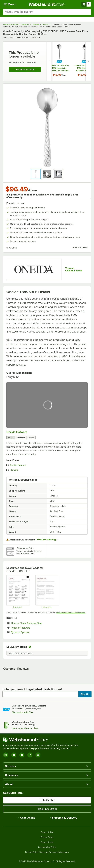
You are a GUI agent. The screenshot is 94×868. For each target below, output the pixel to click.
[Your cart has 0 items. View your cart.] (86, 4)
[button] (36, 174)
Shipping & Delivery (63, 818)
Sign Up (85, 694)
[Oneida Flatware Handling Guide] (47, 592)
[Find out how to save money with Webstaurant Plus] (59, 62)
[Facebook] (22, 755)
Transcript (21, 438)
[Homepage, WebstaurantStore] (47, 4)
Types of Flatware (30, 628)
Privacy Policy (47, 837)
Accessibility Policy (47, 847)
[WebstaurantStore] (42, 740)
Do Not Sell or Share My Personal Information (47, 852)
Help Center (47, 800)
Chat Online (26, 818)
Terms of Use (47, 842)
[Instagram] (6, 755)
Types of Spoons (29, 632)
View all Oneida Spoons (74, 269)
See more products (25, 69)
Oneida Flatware (17, 432)
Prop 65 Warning (46, 540)
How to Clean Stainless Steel (36, 623)
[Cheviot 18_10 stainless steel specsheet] (18, 592)
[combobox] (47, 12)
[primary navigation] (10, 4)
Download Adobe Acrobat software (71, 612)
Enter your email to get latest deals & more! (32, 689)
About (11, 438)
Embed (31, 438)
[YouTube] (14, 755)
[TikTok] (30, 755)
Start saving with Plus (22, 712)
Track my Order (47, 809)
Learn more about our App (25, 728)
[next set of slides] (88, 61)
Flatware (14, 470)
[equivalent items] (30, 647)
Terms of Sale (47, 832)
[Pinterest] (38, 755)
